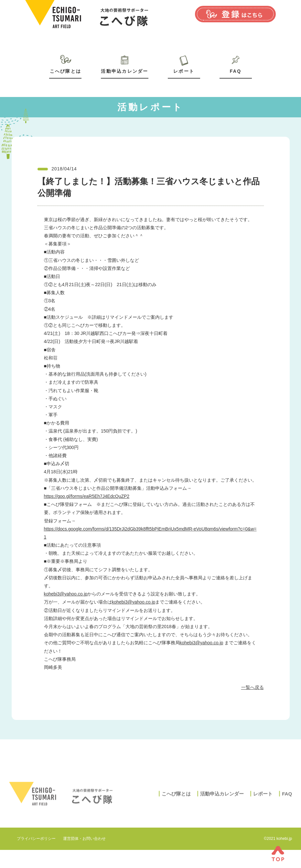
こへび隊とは (65, 71)
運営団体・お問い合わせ (84, 839)
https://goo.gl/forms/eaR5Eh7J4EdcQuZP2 (87, 496)
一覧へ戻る (253, 687)
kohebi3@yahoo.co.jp (66, 594)
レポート (184, 71)
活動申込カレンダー (124, 71)
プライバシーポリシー (36, 839)
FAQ (236, 71)
